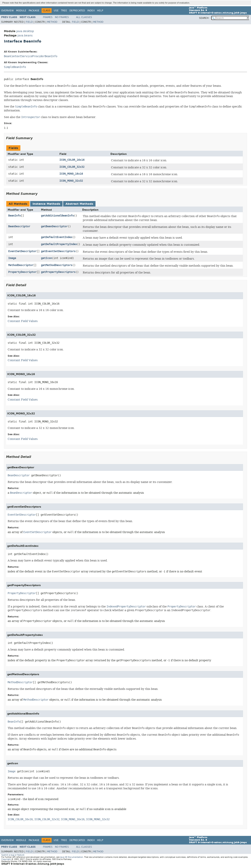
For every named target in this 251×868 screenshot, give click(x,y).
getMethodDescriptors (57, 265)
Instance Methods (46, 204)
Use (56, 11)
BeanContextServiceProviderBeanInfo (31, 56)
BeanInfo (15, 216)
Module (21, 11)
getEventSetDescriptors (58, 251)
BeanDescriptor (19, 226)
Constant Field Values (23, 321)
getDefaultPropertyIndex (59, 244)
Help (100, 11)
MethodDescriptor (21, 265)
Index (91, 11)
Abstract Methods (79, 204)
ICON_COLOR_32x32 (72, 167)
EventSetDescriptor (22, 251)
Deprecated (77, 11)
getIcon (46, 258)
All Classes (84, 17)
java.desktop (25, 31)
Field (29, 22)
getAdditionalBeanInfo (57, 216)
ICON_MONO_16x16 (71, 174)
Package (34, 11)
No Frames (62, 17)
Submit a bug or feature (13, 855)
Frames (48, 17)
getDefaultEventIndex (57, 237)
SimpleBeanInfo (15, 67)
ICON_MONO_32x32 (71, 181)
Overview (7, 11)
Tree (64, 11)
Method (52, 22)
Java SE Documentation (72, 857)
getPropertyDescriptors (58, 272)
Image (12, 258)
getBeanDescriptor (54, 226)
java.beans (25, 36)
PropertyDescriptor (22, 272)
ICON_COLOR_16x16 (72, 160)
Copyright (6, 859)
